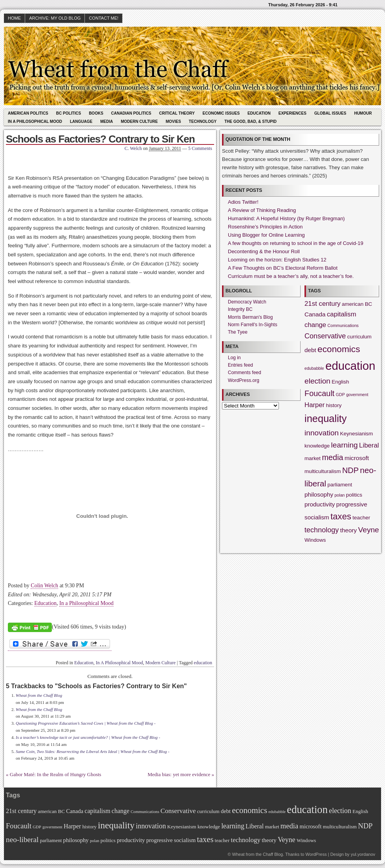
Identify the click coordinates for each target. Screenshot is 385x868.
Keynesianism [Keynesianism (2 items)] (357, 434)
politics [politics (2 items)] (354, 495)
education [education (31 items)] (350, 366)
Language (81, 122)
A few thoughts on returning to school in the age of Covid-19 (296, 243)
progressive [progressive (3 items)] (352, 504)
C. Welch (133, 148)
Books (96, 113)
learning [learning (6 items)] (345, 445)
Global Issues (330, 113)
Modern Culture (139, 122)
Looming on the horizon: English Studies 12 (277, 260)
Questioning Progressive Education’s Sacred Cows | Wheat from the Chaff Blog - (86, 723)
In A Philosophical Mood (35, 122)
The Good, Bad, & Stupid (250, 122)
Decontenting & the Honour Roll (264, 251)
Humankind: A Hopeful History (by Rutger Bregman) (286, 218)
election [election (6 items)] (317, 381)
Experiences (292, 113)
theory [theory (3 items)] (348, 530)
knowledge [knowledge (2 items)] (317, 446)
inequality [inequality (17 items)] (326, 418)
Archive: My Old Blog (55, 18)
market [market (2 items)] (313, 458)
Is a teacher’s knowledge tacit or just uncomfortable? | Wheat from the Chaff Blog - (88, 737)
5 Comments (200, 148)
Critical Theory (177, 113)
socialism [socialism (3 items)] (317, 517)
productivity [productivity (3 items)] (320, 504)
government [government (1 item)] (357, 395)
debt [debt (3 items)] (310, 350)
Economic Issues (221, 113)
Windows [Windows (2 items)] (315, 540)
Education (259, 113)
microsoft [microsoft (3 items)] (357, 458)
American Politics (28, 113)
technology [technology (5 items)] (322, 530)
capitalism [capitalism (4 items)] (342, 314)
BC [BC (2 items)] (369, 304)
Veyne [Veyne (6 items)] (369, 530)
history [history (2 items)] (334, 405)
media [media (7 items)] (332, 457)
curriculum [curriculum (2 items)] (359, 337)
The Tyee (238, 332)
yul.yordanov (363, 854)
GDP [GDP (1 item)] (340, 395)
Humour (363, 113)
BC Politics (69, 113)
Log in (234, 358)
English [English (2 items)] (340, 382)
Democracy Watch (247, 302)
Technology (203, 122)
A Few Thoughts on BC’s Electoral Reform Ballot (283, 268)
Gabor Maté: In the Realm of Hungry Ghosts (56, 774)
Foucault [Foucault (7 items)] (319, 393)
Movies (173, 122)
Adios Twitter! (243, 202)
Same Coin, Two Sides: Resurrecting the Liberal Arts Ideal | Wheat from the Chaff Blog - (93, 751)
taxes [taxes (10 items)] (341, 516)
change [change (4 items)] (315, 325)
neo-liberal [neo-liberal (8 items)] (22, 840)
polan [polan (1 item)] (339, 495)
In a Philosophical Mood (86, 603)
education (203, 663)
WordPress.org (244, 380)
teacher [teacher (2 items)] (361, 518)
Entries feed (240, 365)
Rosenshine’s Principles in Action (265, 227)
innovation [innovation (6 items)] (322, 433)
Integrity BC (240, 309)
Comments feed (245, 373)
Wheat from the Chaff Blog (39, 695)
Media (106, 122)
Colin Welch (44, 586)
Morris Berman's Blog (250, 317)
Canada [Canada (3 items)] (315, 314)
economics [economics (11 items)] (339, 349)
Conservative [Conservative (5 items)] (325, 336)
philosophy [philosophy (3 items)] (319, 494)
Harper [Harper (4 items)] (314, 405)
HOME (14, 18)
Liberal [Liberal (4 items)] (369, 445)
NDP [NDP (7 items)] (350, 470)
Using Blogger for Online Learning (266, 235)
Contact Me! (104, 18)
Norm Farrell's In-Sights (253, 325)
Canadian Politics (131, 113)
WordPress (316, 854)
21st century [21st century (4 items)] (323, 304)
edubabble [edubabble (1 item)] (314, 368)
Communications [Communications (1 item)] (343, 325)
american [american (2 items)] (353, 304)
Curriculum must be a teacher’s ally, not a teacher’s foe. (291, 276)
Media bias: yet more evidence (179, 774)
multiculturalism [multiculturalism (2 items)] (323, 471)
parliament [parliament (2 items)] (340, 485)
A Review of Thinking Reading (262, 210)
